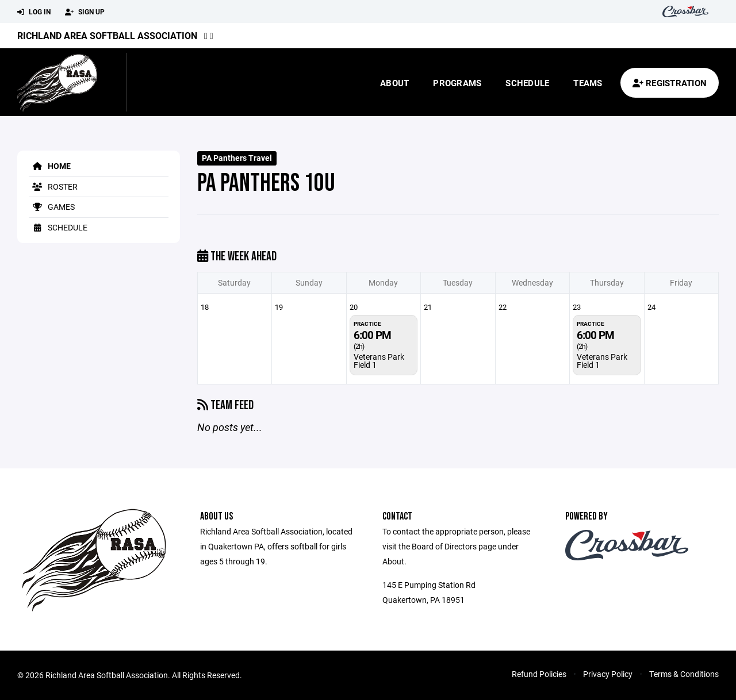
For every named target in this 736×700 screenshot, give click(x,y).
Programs (457, 83)
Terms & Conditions (684, 674)
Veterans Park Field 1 (379, 361)
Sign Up (85, 12)
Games (52, 207)
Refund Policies (539, 674)
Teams (588, 83)
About (394, 83)
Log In (34, 12)
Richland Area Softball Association (107, 35)
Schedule (527, 83)
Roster (53, 186)
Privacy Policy (608, 674)
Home (50, 166)
